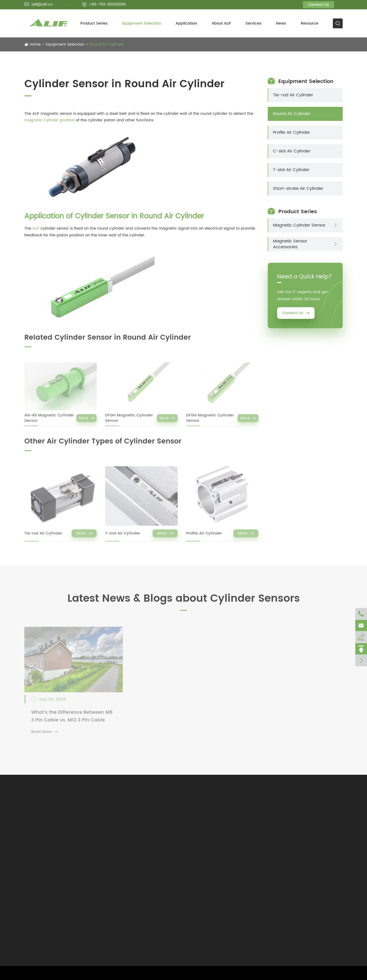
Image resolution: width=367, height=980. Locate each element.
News (281, 23)
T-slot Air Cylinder (123, 536)
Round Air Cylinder (107, 44)
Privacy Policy (331, 973)
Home (35, 44)
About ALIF (221, 23)
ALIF (36, 228)
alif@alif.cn (39, 4)
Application (186, 23)
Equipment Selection (142, 23)
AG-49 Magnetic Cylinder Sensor (49, 421)
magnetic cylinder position (50, 120)
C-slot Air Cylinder (292, 151)
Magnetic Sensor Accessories (290, 244)
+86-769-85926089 (104, 4)
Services (253, 23)
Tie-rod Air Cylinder (43, 536)
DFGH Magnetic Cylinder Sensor (129, 421)
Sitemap (303, 973)
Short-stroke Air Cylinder (298, 189)
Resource (310, 23)
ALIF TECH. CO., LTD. (63, 973)
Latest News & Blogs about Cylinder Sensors (184, 601)
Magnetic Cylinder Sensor (299, 225)
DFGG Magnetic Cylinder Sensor (210, 421)
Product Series (94, 23)
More (87, 421)
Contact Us (319, 5)
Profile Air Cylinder (204, 536)
